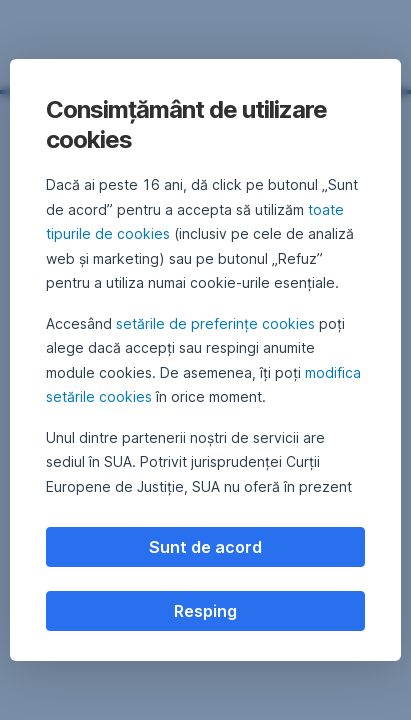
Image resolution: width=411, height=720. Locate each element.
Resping (205, 611)
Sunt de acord (205, 547)
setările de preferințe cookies (215, 323)
